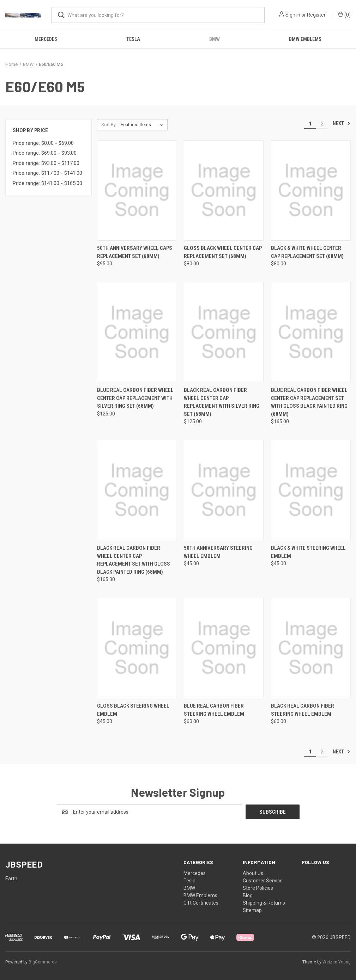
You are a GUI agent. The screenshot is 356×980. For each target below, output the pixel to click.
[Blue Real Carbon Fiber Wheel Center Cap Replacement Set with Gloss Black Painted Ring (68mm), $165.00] (311, 332)
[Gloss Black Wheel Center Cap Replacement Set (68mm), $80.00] (224, 190)
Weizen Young (337, 962)
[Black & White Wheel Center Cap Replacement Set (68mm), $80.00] (311, 190)
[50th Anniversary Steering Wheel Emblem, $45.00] (224, 490)
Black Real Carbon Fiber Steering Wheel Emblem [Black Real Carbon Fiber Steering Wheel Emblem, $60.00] (303, 710)
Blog (248, 895)
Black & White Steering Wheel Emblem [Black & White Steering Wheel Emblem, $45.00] (308, 552)
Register (316, 15)
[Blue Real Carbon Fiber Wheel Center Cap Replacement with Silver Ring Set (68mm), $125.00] (137, 332)
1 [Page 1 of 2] (310, 124)
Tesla (133, 39)
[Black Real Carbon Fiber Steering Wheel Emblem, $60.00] (311, 648)
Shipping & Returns (264, 903)
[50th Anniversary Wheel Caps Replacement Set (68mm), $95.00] (137, 190)
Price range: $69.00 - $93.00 (45, 153)
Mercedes (46, 39)
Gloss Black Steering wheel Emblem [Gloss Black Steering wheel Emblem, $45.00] (133, 710)
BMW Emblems (305, 39)
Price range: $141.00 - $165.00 (47, 183)
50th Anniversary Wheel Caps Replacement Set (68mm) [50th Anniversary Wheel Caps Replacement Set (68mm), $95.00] (135, 252)
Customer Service (263, 881)
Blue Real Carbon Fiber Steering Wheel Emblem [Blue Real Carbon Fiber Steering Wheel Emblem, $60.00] (214, 710)
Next (342, 123)
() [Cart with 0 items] (344, 14)
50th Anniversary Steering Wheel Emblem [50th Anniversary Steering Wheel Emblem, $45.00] (218, 552)
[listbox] (143, 125)
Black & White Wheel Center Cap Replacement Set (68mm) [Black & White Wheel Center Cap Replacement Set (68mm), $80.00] (307, 252)
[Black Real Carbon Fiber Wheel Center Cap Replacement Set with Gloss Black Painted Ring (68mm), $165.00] (137, 490)
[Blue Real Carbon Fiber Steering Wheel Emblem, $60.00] (224, 648)
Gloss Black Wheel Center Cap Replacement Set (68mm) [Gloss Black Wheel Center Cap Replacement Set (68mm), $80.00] (223, 252)
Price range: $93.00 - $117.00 (46, 163)
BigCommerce (43, 962)
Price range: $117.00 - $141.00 (47, 173)
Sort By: (109, 125)
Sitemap (252, 910)
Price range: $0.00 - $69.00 (43, 143)
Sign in (293, 15)
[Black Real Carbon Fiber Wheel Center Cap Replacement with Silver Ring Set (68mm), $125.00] (224, 332)
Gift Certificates (201, 903)
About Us (253, 873)
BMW (215, 39)
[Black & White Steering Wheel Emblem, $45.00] (311, 490)
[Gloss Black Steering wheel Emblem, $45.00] (137, 648)
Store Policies (258, 888)
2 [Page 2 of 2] (322, 124)
